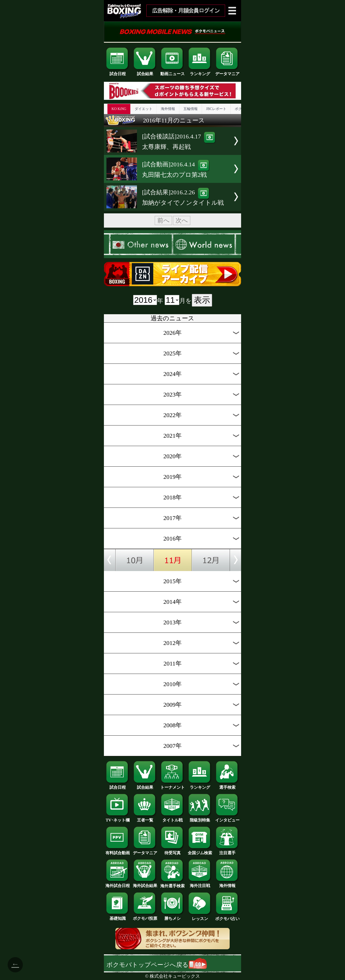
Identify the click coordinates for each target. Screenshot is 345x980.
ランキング (200, 72)
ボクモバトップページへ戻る (157, 965)
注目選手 (227, 851)
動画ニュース (172, 72)
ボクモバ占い (227, 917)
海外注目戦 (200, 884)
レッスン (200, 917)
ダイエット (144, 109)
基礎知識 (118, 916)
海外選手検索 (172, 884)
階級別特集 (200, 818)
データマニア (227, 72)
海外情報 (168, 109)
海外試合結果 (145, 884)
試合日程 (118, 72)
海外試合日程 (118, 884)
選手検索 (227, 785)
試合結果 (145, 72)
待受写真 (172, 851)
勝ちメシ (172, 916)
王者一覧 (145, 818)
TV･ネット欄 (118, 818)
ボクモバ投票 (145, 916)
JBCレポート (216, 109)
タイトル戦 (172, 818)
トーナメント (172, 785)
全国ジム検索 (200, 851)
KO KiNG (119, 109)
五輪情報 (191, 109)
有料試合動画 (118, 851)
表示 (202, 300)
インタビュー (227, 818)
